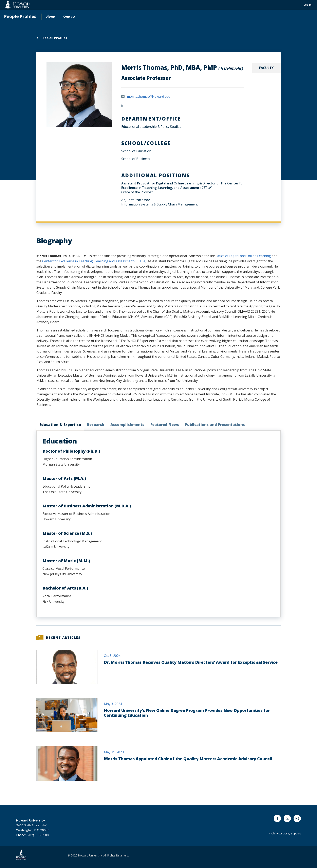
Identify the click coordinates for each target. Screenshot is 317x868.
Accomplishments (127, 424)
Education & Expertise (60, 424)
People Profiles (20, 16)
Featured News (165, 424)
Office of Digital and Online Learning (243, 256)
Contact (69, 16)
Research (96, 424)
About (51, 16)
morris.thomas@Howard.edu (149, 96)
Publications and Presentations (215, 424)
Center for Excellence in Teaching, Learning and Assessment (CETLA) (94, 261)
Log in (308, 5)
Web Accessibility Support (285, 833)
